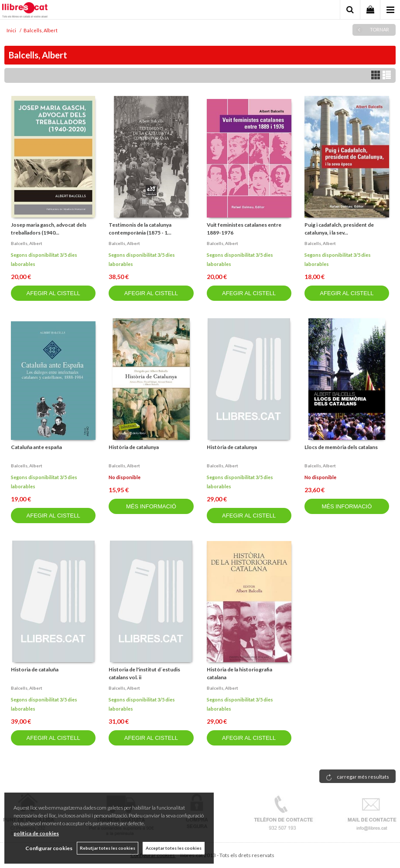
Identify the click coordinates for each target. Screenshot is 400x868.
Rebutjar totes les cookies (108, 848)
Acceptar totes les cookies (174, 848)
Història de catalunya (134, 447)
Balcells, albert (27, 243)
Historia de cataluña (35, 669)
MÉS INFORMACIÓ (151, 506)
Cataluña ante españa (36, 447)
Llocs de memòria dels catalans (341, 447)
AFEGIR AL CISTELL (53, 293)
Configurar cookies (49, 848)
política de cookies (36, 833)
